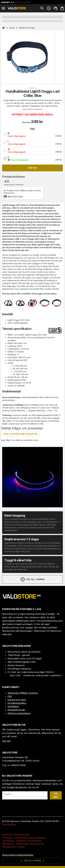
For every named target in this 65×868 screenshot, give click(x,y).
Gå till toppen (32, 579)
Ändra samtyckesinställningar (18, 855)
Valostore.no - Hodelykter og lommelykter (22, 840)
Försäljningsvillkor (17, 703)
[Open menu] (3, 8)
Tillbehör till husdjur (27, 28)
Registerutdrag (9, 824)
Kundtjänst (13, 706)
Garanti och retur (17, 700)
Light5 (32, 88)
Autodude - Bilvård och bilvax (16, 834)
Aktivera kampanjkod (19, 713)
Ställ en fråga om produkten (20, 434)
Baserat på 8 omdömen (32, 109)
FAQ (10, 696)
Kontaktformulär (16, 710)
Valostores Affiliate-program (23, 693)
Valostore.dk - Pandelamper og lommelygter (23, 844)
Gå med (56, 795)
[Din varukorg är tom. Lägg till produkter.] (62, 8)
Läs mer (6, 741)
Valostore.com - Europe (13, 847)
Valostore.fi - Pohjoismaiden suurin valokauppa (24, 838)
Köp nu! (33, 168)
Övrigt (12, 28)
